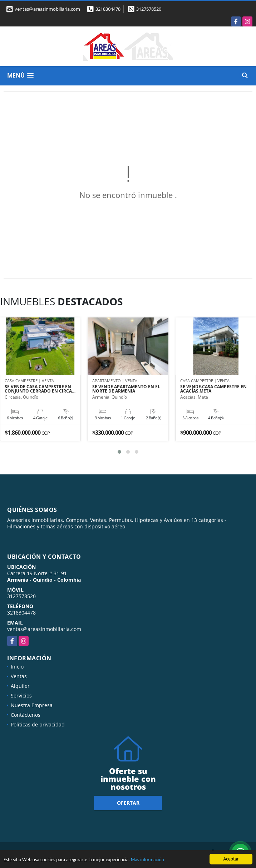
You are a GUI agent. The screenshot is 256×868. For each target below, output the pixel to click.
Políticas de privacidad (38, 724)
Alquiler (20, 686)
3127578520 (149, 9)
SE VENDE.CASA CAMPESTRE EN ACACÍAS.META (213, 389)
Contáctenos (26, 715)
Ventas (19, 676)
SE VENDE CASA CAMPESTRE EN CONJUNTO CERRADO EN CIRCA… (40, 389)
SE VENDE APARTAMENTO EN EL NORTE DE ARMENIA (126, 389)
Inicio (17, 667)
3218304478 (108, 9)
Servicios (21, 696)
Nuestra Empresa (32, 705)
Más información (147, 860)
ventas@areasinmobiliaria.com (44, 629)
